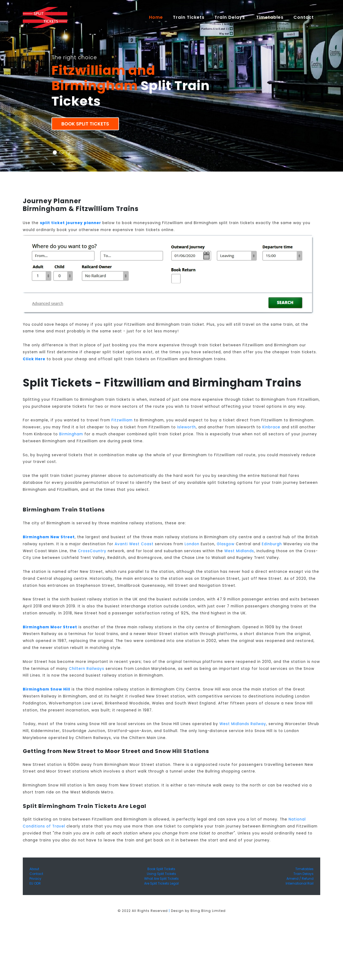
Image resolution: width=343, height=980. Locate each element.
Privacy (35, 879)
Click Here (34, 359)
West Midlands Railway (243, 724)
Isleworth (187, 427)
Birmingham (71, 434)
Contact (36, 874)
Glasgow (226, 544)
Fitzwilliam (122, 420)
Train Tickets (189, 17)
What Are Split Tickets (161, 879)
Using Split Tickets (161, 874)
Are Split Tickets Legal (161, 883)
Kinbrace (271, 427)
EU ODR (35, 883)
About (34, 869)
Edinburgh (272, 544)
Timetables (270, 17)
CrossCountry (92, 551)
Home (158, 17)
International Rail (300, 883)
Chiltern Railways (87, 669)
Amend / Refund (300, 879)
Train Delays (303, 874)
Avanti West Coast (134, 544)
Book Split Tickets (85, 124)
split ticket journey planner (70, 223)
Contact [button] (304, 17)
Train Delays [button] (230, 17)
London (192, 544)
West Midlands (239, 551)
